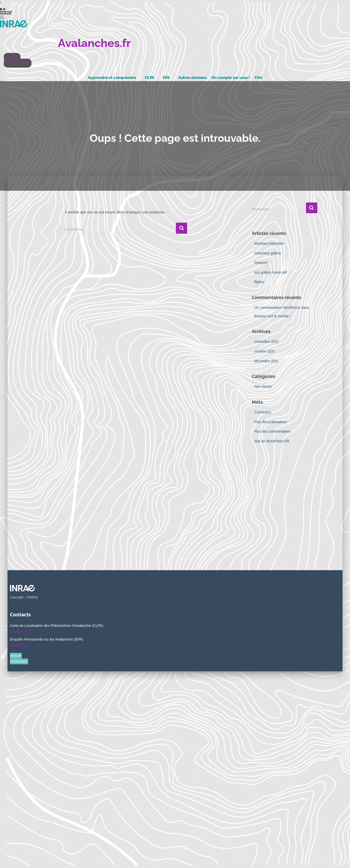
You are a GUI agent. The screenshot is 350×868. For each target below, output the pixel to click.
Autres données (192, 78)
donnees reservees (269, 243)
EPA (166, 78)
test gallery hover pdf (271, 272)
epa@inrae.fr (20, 645)
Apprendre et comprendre (112, 78)
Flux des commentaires (272, 431)
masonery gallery (268, 253)
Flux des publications (271, 422)
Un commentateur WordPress (277, 308)
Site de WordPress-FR (272, 441)
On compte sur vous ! (231, 78)
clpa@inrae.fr (20, 631)
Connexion (263, 412)
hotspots (261, 263)
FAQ (258, 78)
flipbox (259, 282)
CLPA (150, 78)
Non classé (263, 386)
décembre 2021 (266, 361)
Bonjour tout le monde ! (272, 316)
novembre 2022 (266, 342)
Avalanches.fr (94, 43)
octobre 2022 (265, 351)
